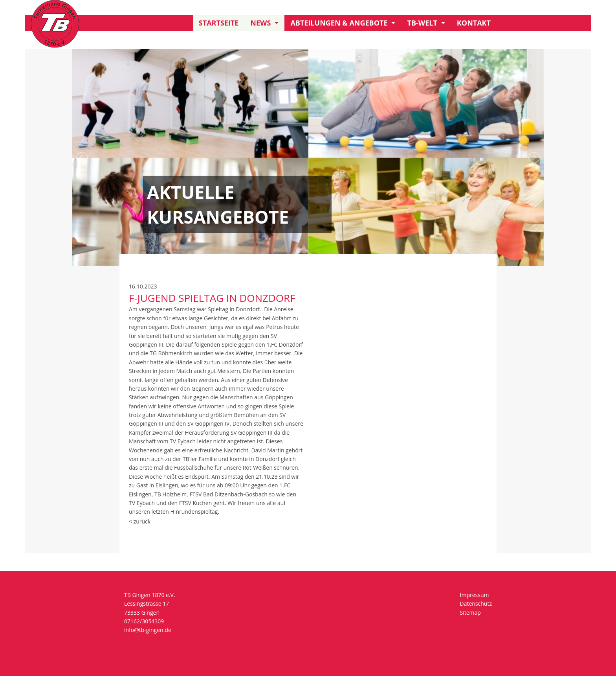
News (260, 23)
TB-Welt (422, 23)
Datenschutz (476, 603)
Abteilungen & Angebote (339, 23)
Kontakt (474, 23)
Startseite (219, 23)
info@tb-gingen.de (148, 630)
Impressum (475, 595)
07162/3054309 (144, 621)
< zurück (140, 521)
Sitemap (470, 613)
